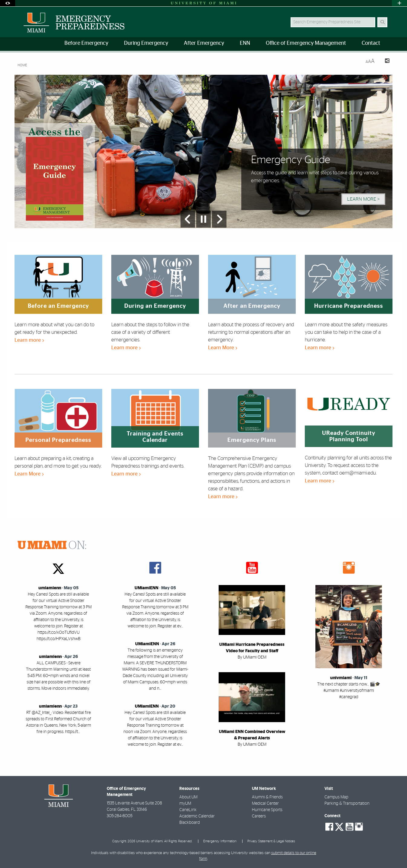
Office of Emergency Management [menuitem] (306, 43)
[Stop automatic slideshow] (203, 219)
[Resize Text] (370, 61)
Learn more (29, 340)
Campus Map (336, 797)
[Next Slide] (219, 219)
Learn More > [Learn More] (363, 199)
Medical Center (265, 804)
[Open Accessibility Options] (8, 3)
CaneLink (188, 810)
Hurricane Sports (267, 810)
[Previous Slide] (188, 219)
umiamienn (50, 588)
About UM (188, 797)
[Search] (382, 22)
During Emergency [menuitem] (146, 43)
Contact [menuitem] (371, 43)
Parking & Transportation (347, 804)
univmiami (341, 678)
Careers (259, 816)
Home (22, 65)
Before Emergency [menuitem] (86, 43)
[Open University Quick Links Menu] (399, 3)
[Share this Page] (384, 62)
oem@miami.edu (358, 473)
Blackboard (190, 823)
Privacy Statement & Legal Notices (271, 841)
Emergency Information (220, 841)
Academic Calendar (197, 816)
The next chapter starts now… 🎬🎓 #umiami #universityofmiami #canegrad (349, 691)
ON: (52, 546)
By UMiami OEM (252, 657)
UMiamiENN (147, 588)
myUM (185, 804)
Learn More (223, 348)
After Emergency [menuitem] (204, 43)
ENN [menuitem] (245, 43)
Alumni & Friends (267, 797)
